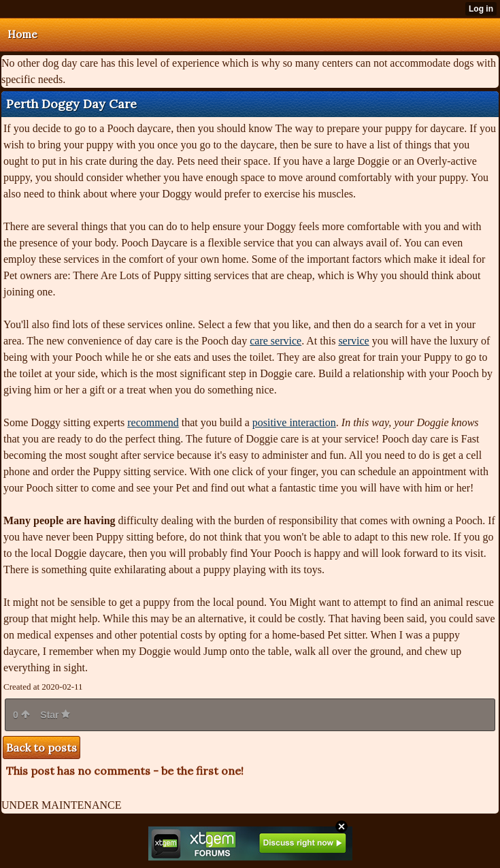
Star (55, 715)
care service (276, 341)
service (353, 341)
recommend (153, 422)
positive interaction (294, 422)
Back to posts (41, 748)
